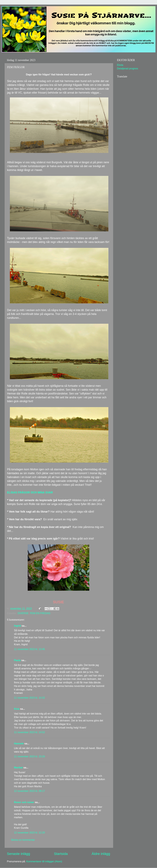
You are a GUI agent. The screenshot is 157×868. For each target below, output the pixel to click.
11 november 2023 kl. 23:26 (29, 756)
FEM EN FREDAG (40, 613)
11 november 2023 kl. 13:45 (29, 649)
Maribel (18, 767)
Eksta (120, 65)
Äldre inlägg (101, 854)
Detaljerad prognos (128, 68)
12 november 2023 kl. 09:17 (29, 791)
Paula (17, 660)
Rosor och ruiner (24, 802)
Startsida (61, 854)
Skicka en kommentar (23, 840)
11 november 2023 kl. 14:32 (29, 698)
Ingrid (17, 626)
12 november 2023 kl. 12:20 (29, 833)
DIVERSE (23, 613)
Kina (17, 709)
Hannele (19, 743)
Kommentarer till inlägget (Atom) (44, 861)
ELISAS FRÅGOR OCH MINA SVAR (30, 492)
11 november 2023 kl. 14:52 (29, 732)
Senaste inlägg (18, 854)
